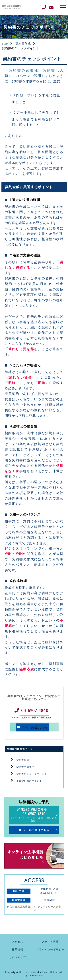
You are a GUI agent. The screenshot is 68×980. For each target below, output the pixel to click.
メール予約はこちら (35, 728)
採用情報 (18, 950)
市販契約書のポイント (29, 781)
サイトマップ (18, 957)
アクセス (18, 942)
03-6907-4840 (35, 711)
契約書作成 (23, 44)
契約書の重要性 (25, 767)
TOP (5, 44)
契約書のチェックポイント (32, 774)
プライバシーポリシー (50, 950)
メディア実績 (50, 942)
